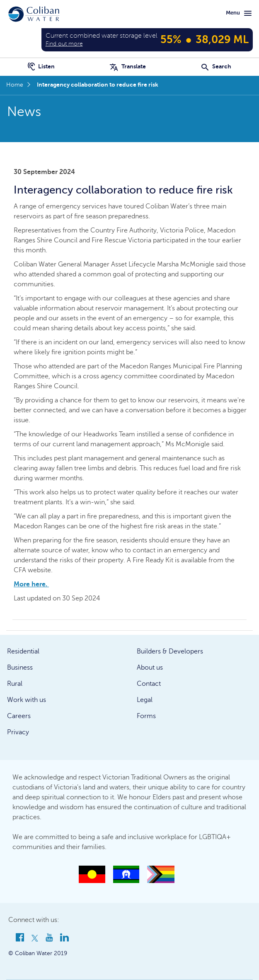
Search (216, 66)
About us (150, 668)
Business (20, 668)
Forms (146, 716)
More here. (31, 584)
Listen (41, 66)
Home (15, 85)
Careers (19, 716)
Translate (128, 66)
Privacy (18, 732)
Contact (149, 684)
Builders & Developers (170, 651)
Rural (15, 684)
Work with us (27, 700)
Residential (23, 651)
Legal (145, 700)
